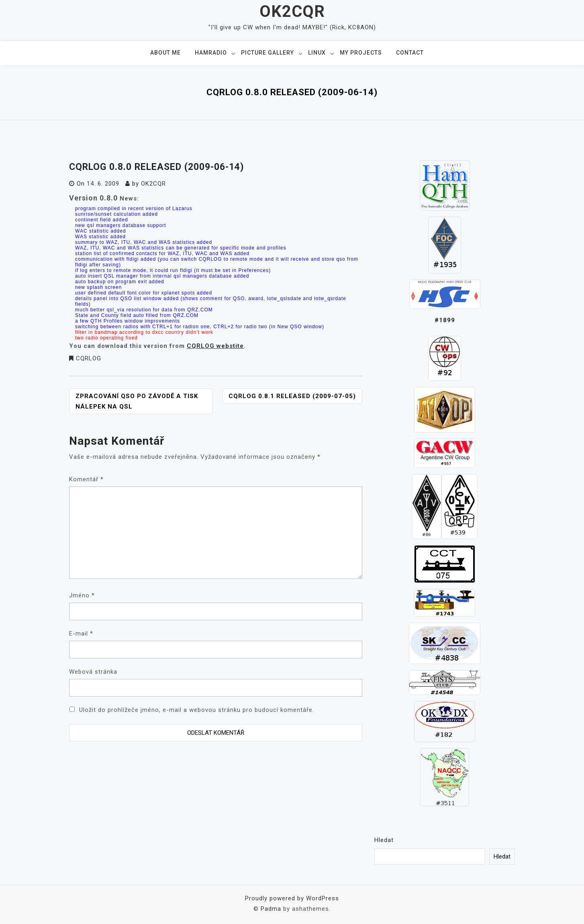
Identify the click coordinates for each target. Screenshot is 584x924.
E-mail (81, 634)
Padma (271, 909)
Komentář (86, 479)
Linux (317, 53)
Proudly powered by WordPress (292, 898)
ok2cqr (153, 184)
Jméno (82, 595)
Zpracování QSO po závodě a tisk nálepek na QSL (137, 401)
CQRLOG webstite (215, 346)
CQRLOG (89, 358)
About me (165, 53)
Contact (410, 53)
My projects (361, 53)
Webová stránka (93, 672)
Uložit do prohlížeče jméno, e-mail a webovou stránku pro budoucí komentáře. (197, 710)
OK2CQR (292, 11)
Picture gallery (267, 53)
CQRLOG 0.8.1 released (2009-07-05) (292, 396)
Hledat (384, 840)
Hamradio (211, 53)
